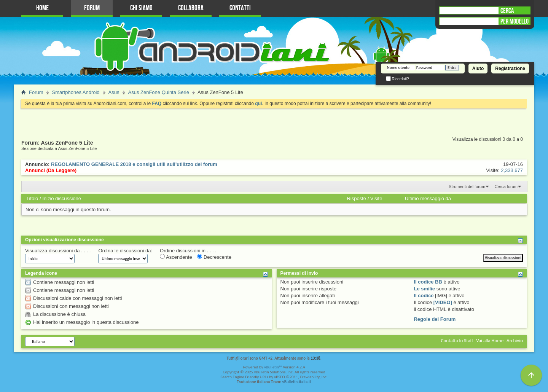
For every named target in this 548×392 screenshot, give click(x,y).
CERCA (507, 11)
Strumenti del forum (467, 186)
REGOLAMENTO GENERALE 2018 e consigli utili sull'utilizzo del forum (134, 164)
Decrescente (214, 257)
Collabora (191, 8)
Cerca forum (506, 186)
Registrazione (510, 69)
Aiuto (478, 69)
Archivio (515, 340)
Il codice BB (428, 282)
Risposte (356, 198)
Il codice (424, 296)
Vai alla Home (490, 340)
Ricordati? (397, 79)
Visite (376, 198)
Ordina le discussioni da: (125, 251)
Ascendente (176, 257)
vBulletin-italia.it (297, 382)
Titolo (32, 198)
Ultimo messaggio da (428, 198)
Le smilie (424, 289)
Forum (92, 8)
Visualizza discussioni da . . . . (58, 251)
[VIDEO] (443, 302)
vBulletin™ (273, 367)
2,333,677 (512, 170)
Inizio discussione (62, 198)
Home (42, 8)
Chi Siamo (141, 8)
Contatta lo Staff (457, 340)
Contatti (240, 8)
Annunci (35, 170)
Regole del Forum (435, 319)
